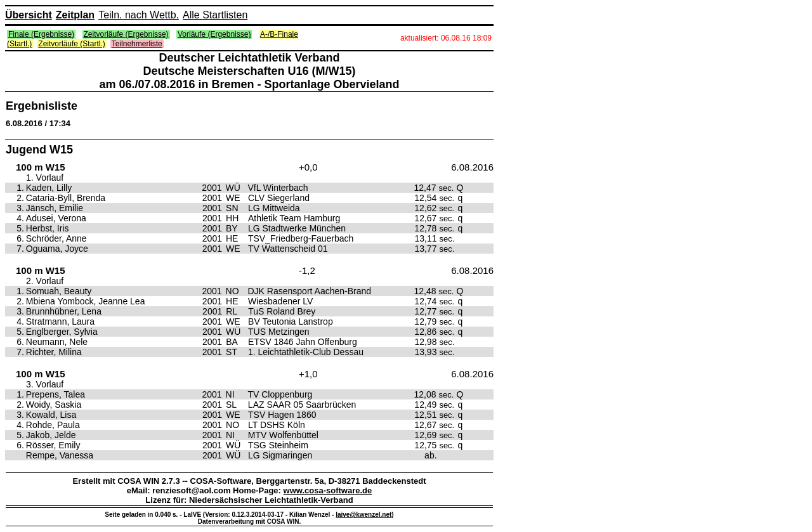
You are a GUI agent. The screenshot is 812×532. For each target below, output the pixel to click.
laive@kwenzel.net (363, 515)
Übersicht (29, 15)
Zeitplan (75, 15)
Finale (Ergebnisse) (41, 34)
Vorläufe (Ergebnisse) (214, 34)
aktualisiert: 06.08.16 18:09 (446, 38)
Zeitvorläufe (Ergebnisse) (126, 34)
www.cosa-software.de (328, 490)
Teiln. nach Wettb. (139, 15)
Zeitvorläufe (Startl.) (71, 44)
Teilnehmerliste (137, 44)
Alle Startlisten (215, 15)
